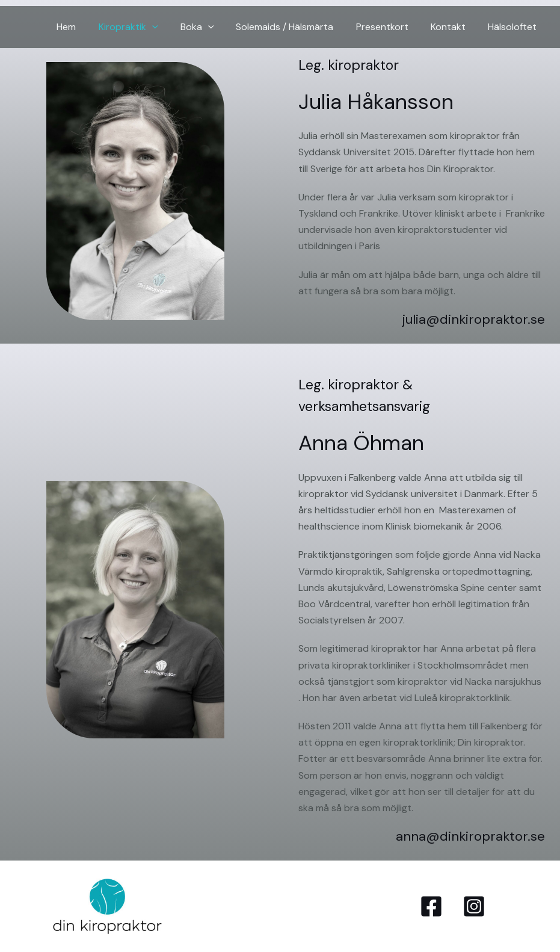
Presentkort (390, 27)
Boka (211, 27)
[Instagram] (474, 906)
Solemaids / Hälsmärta (296, 27)
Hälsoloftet (514, 27)
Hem (87, 27)
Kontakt (453, 27)
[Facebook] (431, 906)
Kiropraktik (146, 27)
